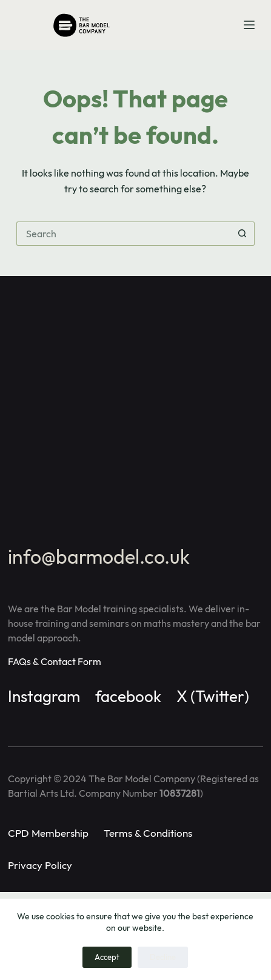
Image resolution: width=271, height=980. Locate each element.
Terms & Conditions (148, 833)
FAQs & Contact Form (55, 661)
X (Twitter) (213, 696)
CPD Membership (48, 833)
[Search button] (243, 234)
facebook (128, 696)
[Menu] (249, 25)
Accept (107, 957)
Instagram (44, 696)
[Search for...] (123, 234)
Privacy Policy (40, 865)
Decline (163, 957)
